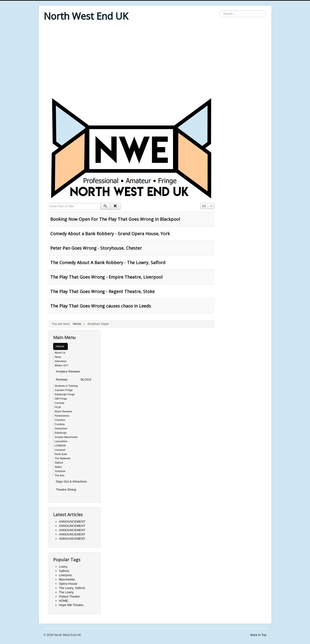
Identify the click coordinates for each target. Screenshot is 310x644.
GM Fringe (61, 399)
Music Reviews (63, 411)
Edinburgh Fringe (65, 394)
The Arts (60, 475)
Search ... (220, 11)
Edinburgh (61, 433)
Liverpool (60, 450)
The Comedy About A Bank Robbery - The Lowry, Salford (108, 262)
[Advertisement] (155, 60)
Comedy (60, 403)
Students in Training (66, 386)
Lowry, (63, 567)
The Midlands (63, 458)
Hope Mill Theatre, (72, 605)
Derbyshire (61, 428)
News (58, 357)
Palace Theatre (69, 596)
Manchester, (67, 579)
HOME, (64, 601)
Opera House (68, 584)
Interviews (61, 361)
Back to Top (259, 635)
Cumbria (60, 424)
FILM (58, 407)
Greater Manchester (66, 437)
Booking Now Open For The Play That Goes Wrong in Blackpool (115, 219)
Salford (59, 463)
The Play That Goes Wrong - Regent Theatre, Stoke (102, 291)
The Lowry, (67, 592)
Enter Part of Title (49, 203)
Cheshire (60, 420)
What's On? (62, 365)
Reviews (62, 379)
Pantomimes (62, 416)
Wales (58, 467)
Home (60, 346)
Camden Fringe (64, 390)
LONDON (60, 446)
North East (61, 454)
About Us (60, 353)
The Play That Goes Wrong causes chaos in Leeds (101, 306)
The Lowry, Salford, (72, 588)
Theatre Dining (66, 490)
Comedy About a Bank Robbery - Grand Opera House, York (110, 234)
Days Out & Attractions (72, 481)
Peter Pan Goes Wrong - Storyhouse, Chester (96, 248)
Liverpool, (66, 575)
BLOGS (86, 379)
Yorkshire (60, 471)
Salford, (64, 571)
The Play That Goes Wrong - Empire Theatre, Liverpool (106, 277)
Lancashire (61, 441)
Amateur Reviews (68, 371)
